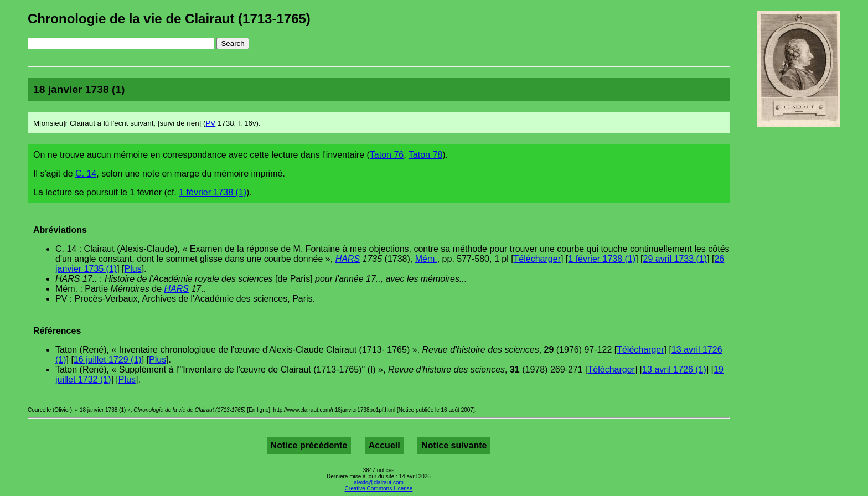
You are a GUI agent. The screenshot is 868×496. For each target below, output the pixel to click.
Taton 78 (425, 155)
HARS (348, 259)
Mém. (426, 259)
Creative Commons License (379, 489)
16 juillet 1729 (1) (108, 360)
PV (210, 123)
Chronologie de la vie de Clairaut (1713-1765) (169, 19)
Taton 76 (387, 155)
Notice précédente (309, 445)
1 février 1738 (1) (213, 192)
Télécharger (537, 259)
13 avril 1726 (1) (674, 370)
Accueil (384, 445)
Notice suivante (454, 445)
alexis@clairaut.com (379, 482)
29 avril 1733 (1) (675, 259)
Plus (133, 269)
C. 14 (86, 174)
